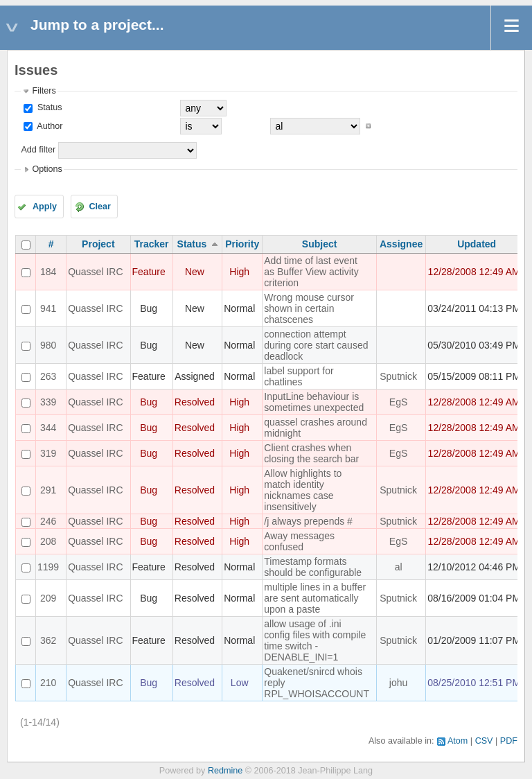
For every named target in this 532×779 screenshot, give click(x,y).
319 (48, 453)
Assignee (401, 244)
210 (48, 683)
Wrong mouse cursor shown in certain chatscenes (309, 308)
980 (48, 345)
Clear (100, 207)
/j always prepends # (308, 521)
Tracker (152, 244)
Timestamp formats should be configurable (313, 567)
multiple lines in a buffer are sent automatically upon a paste (315, 598)
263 (48, 376)
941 (48, 308)
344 (48, 428)
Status (48, 107)
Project (98, 244)
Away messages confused (299, 541)
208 (48, 541)
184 (48, 272)
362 (48, 640)
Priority (242, 244)
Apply (45, 207)
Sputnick (398, 376)
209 (48, 598)
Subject (320, 244)
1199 (48, 567)
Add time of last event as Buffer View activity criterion (311, 272)
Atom (458, 741)
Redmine (225, 771)
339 (48, 402)
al (399, 567)
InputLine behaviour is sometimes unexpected (314, 402)
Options (47, 169)
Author (48, 126)
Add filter (38, 150)
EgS (398, 402)
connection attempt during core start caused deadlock (316, 345)
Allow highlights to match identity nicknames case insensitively (303, 490)
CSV (484, 741)
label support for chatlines (299, 376)
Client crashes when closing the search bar (311, 453)
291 (48, 490)
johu (398, 683)
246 (48, 521)
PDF (509, 741)
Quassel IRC (95, 272)
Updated (477, 244)
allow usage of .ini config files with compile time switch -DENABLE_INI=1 (315, 640)
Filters (44, 91)
